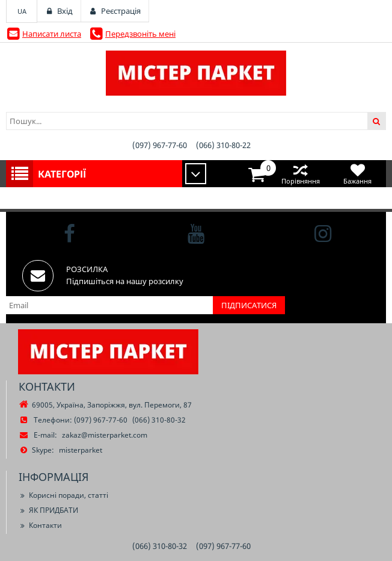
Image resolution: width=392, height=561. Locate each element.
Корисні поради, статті (63, 495)
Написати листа (52, 34)
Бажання (357, 174)
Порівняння (300, 174)
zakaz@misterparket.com (105, 435)
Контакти (40, 525)
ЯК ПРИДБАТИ (48, 510)
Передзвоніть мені (140, 34)
